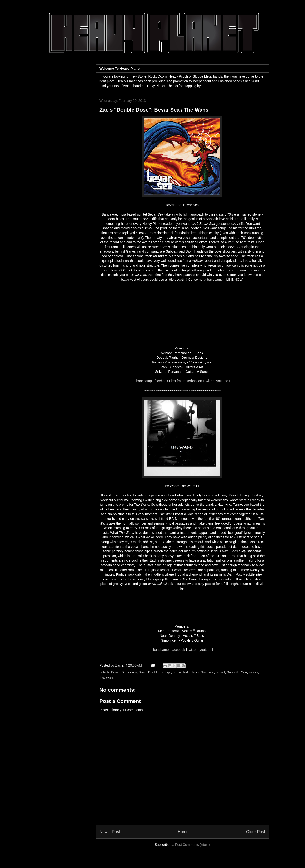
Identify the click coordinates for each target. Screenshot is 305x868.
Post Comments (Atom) (192, 845)
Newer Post (110, 832)
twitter (209, 381)
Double (153, 672)
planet (220, 672)
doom (132, 672)
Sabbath (233, 672)
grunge (166, 672)
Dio (124, 672)
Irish (196, 672)
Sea (244, 672)
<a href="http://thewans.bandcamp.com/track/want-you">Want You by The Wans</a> (182, 608)
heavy (177, 672)
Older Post (256, 832)
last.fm (176, 381)
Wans (110, 678)
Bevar (115, 672)
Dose (142, 672)
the (102, 678)
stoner (253, 672)
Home (183, 832)
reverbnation (193, 381)
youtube (222, 381)
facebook (161, 381)
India (187, 672)
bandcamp (215, 280)
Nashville (207, 672)
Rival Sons (230, 551)
